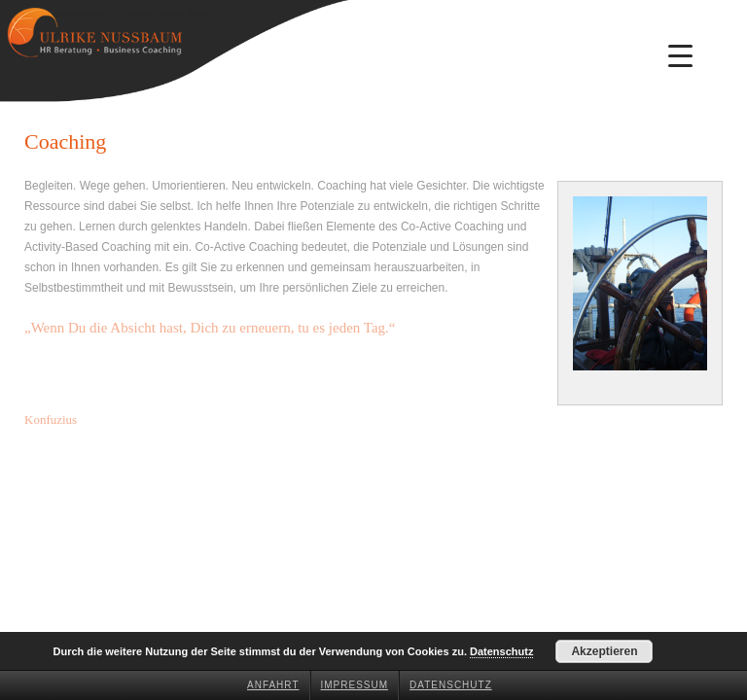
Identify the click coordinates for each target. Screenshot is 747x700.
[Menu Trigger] (681, 55)
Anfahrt (273, 685)
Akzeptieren (604, 651)
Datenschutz (451, 685)
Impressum (355, 685)
